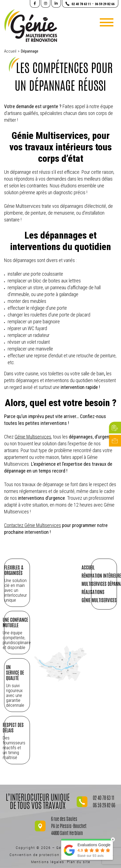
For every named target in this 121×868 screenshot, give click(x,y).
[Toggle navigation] (107, 22)
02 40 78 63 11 (104, 799)
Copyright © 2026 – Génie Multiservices (55, 848)
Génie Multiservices (33, 437)
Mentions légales (48, 862)
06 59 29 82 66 (104, 806)
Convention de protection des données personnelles (61, 855)
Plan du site (79, 862)
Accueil (10, 51)
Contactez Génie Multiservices (32, 525)
